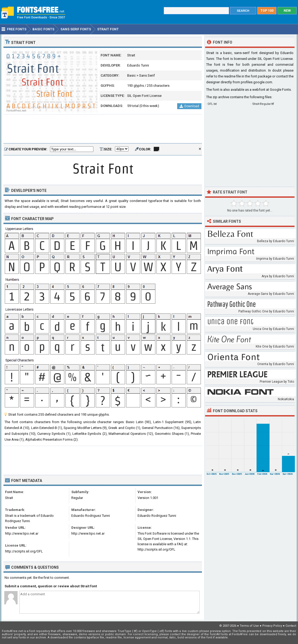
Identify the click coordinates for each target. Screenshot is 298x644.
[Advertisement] (103, 129)
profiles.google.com (256, 82)
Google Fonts (280, 90)
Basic (131, 75)
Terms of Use (249, 626)
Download (189, 106)
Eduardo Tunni (138, 65)
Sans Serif (147, 75)
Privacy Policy (272, 626)
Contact (291, 626)
